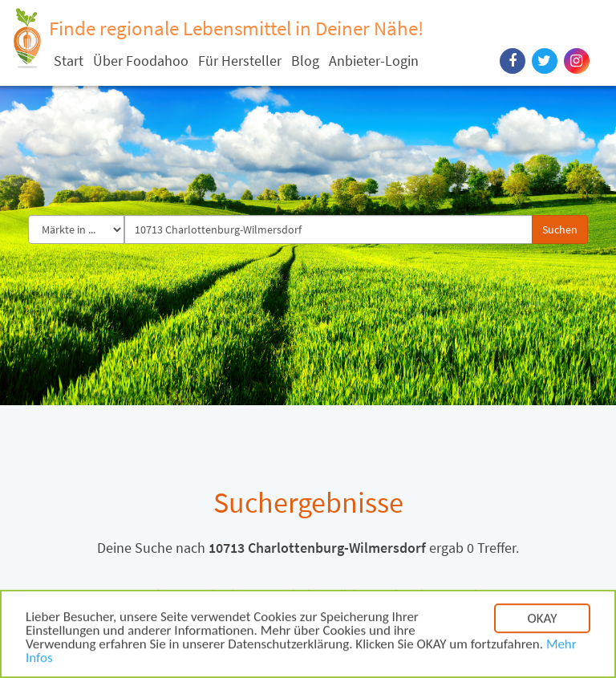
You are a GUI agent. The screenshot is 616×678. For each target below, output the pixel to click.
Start (69, 61)
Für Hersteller (240, 61)
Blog (305, 61)
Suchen (560, 229)
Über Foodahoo (141, 61)
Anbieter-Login (374, 61)
